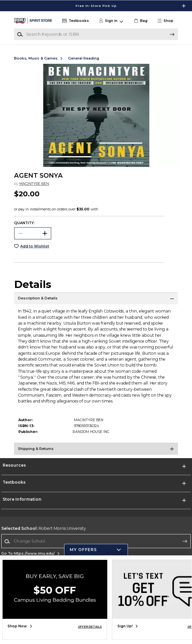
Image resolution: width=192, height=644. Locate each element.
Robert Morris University (44, 528)
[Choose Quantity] (33, 233)
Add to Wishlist (35, 246)
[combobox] (96, 541)
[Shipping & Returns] (96, 451)
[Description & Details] (96, 301)
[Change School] (96, 541)
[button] (167, 21)
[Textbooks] (75, 21)
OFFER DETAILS (90, 627)
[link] (140, 21)
